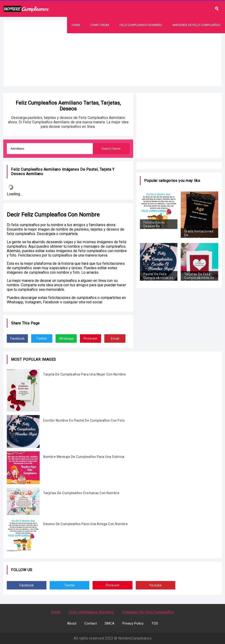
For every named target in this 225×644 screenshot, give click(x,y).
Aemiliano (35, 174)
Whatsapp (67, 339)
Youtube (155, 585)
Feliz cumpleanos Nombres (91, 612)
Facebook (17, 339)
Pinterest (90, 339)
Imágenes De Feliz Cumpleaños (196, 25)
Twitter (42, 339)
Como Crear (100, 25)
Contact (91, 623)
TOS (155, 623)
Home (76, 25)
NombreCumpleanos (135, 638)
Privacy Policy (133, 623)
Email (115, 339)
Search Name (111, 149)
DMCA (110, 623)
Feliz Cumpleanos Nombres (141, 25)
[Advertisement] (112, 66)
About (72, 623)
